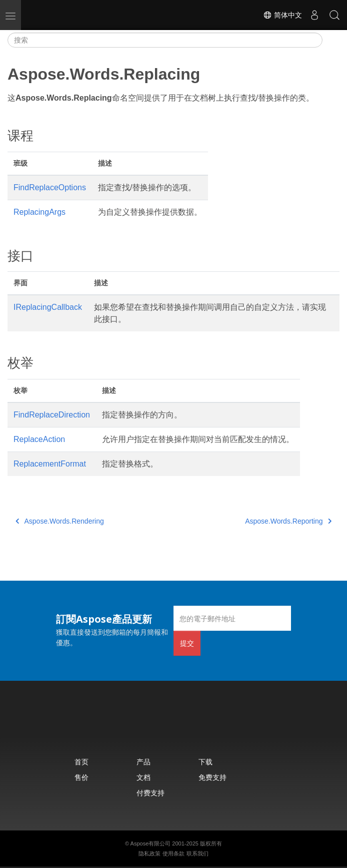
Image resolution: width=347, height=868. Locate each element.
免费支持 (212, 777)
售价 (81, 777)
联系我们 (197, 853)
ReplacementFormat (50, 464)
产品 (143, 762)
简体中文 (282, 15)
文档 (143, 777)
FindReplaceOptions (50, 187)
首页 (81, 762)
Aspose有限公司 (151, 843)
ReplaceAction (39, 439)
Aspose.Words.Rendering (60, 521)
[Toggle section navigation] (331, 40)
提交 (187, 643)
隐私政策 (149, 853)
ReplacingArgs (39, 212)
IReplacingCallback (48, 307)
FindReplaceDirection (52, 415)
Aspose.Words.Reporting (288, 521)
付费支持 (150, 793)
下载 (205, 762)
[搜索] (165, 40)
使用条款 (173, 853)
